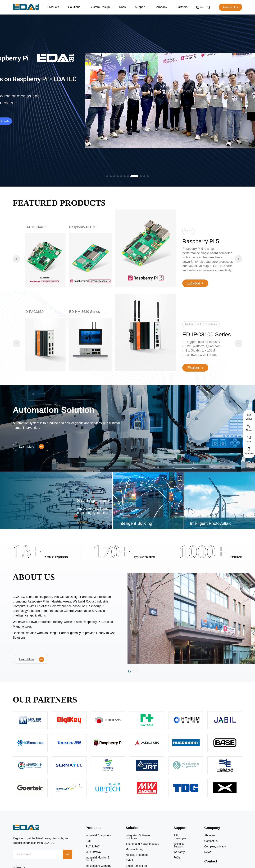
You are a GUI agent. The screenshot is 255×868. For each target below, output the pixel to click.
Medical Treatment (137, 855)
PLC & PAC (93, 847)
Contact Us (230, 7)
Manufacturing (134, 849)
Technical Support (179, 845)
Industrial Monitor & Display (98, 859)
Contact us (211, 841)
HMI (88, 841)
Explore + (195, 283)
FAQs (177, 858)
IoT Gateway (93, 852)
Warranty (179, 852)
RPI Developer (180, 837)
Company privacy (215, 847)
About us (210, 836)
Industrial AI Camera (98, 866)
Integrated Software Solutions (138, 837)
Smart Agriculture (136, 866)
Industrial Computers (98, 836)
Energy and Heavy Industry (142, 844)
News (208, 852)
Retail (129, 860)
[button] (107, 176)
